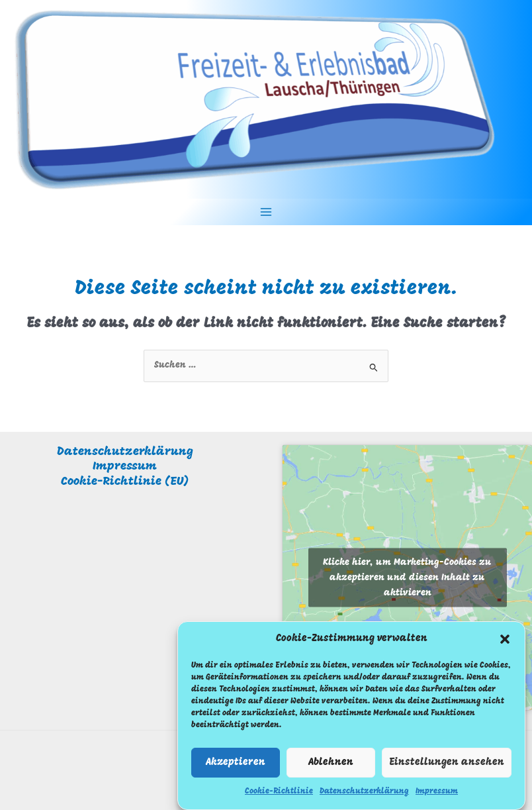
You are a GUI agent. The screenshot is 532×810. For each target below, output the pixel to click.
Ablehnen (331, 768)
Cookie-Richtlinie (279, 797)
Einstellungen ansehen (447, 768)
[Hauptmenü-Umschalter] (266, 212)
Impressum (437, 797)
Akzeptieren (236, 768)
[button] (505, 644)
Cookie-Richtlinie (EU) (125, 482)
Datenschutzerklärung (364, 797)
